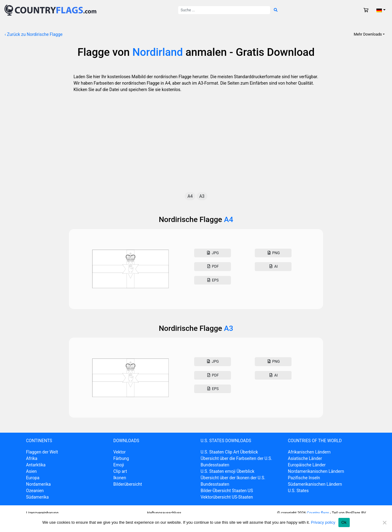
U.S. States (298, 491)
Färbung (121, 458)
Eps (213, 280)
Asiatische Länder (305, 458)
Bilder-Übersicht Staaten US (227, 491)
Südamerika (37, 497)
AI (273, 266)
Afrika (32, 458)
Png (273, 253)
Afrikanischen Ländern (309, 452)
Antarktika (36, 465)
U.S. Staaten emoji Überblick (228, 471)
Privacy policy (323, 522)
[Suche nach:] (224, 10)
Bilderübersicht (128, 484)
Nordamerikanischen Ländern (316, 471)
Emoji (119, 465)
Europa (33, 478)
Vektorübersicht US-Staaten (227, 497)
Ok (344, 522)
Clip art (120, 471)
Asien (31, 471)
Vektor (119, 452)
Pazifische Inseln (304, 478)
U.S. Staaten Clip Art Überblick (229, 452)
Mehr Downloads (368, 34)
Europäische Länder (307, 465)
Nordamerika (38, 484)
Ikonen (120, 478)
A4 (190, 196)
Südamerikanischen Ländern (315, 484)
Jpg (212, 253)
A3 (202, 196)
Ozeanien (35, 491)
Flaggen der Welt (42, 452)
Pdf (212, 266)
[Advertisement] (196, 146)
